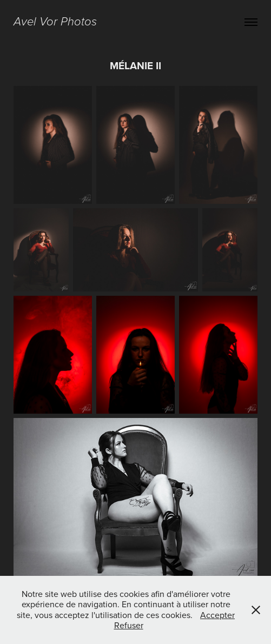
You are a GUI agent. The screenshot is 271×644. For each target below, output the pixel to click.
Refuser (129, 625)
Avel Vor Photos (55, 22)
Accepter (217, 615)
